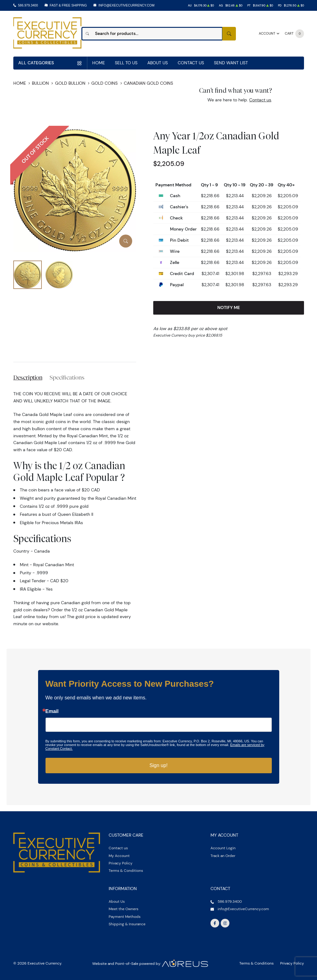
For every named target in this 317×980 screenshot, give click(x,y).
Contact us (260, 100)
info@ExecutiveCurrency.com (126, 5)
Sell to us (126, 63)
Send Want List (231, 63)
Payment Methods (125, 916)
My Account (119, 856)
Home (99, 63)
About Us (158, 63)
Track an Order (223, 856)
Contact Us (191, 63)
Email (52, 711)
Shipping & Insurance (127, 924)
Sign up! (159, 765)
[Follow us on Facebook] (215, 923)
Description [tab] (28, 377)
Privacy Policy (121, 863)
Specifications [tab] (67, 377)
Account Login (223, 848)
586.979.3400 (28, 5)
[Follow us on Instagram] (225, 923)
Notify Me (229, 308)
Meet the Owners (124, 909)
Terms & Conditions (126, 870)
